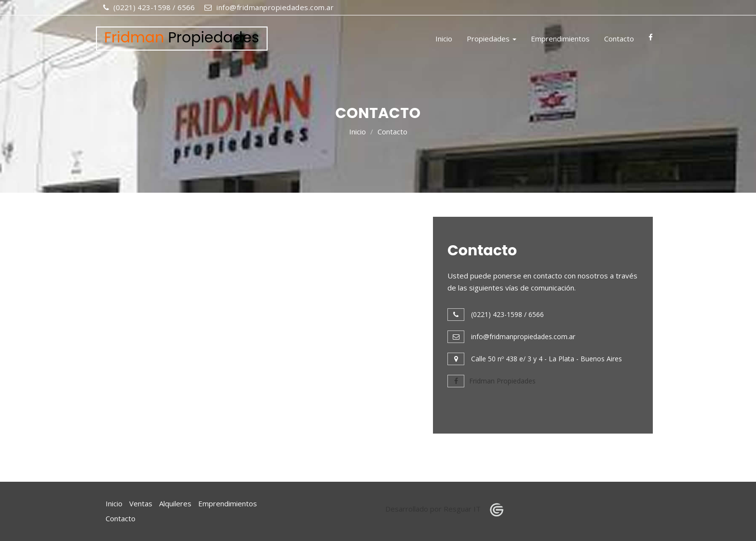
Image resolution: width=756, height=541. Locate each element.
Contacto (619, 39)
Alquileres (175, 503)
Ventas (141, 503)
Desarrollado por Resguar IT (447, 509)
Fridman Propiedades (492, 381)
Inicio (444, 39)
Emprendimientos (560, 39)
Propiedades (492, 39)
